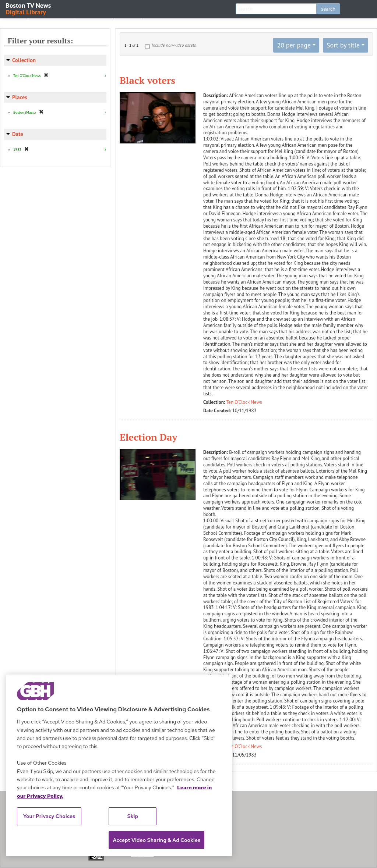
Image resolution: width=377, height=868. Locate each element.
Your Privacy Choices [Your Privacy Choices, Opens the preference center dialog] (49, 816)
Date (18, 134)
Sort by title (343, 45)
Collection (24, 60)
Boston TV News (29, 8)
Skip (133, 816)
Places (20, 97)
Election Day (148, 437)
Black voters (147, 80)
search (328, 9)
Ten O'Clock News (244, 402)
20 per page (294, 45)
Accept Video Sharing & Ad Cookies (156, 840)
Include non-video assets (174, 45)
